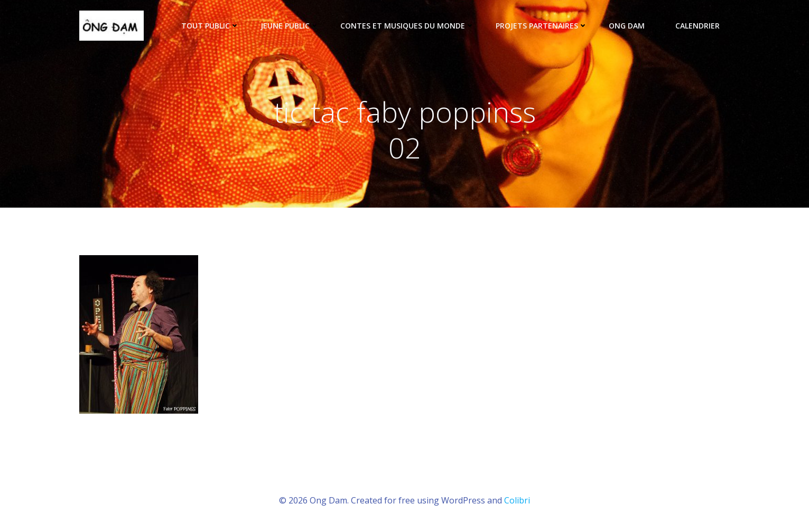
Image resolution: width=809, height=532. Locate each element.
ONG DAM (631, 26)
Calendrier (698, 26)
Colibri (517, 500)
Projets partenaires (542, 26)
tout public (210, 26)
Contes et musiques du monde (407, 26)
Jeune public (290, 26)
